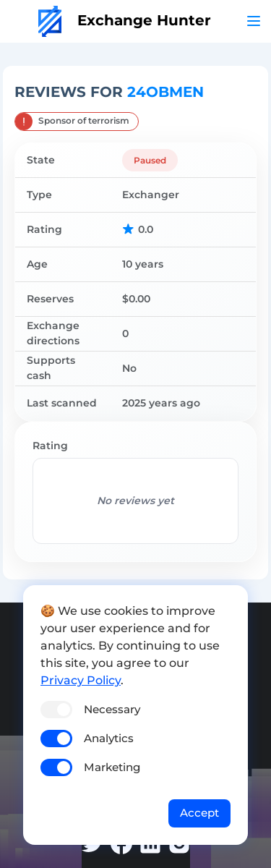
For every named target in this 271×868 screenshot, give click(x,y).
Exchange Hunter (125, 20)
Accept (199, 813)
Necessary (112, 709)
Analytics (109, 738)
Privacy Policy (81, 680)
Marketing (112, 767)
